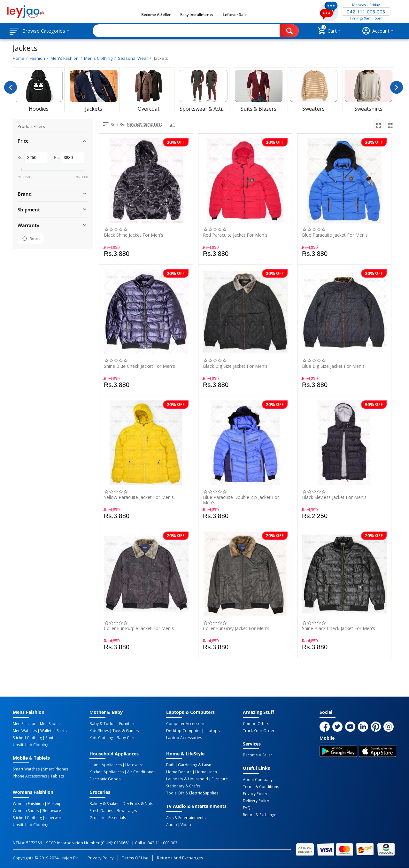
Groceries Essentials (108, 818)
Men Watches (25, 731)
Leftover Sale (235, 15)
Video (186, 825)
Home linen (206, 772)
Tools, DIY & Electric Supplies (192, 793)
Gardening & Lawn (195, 765)
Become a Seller (156, 15)
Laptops (212, 731)
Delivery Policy (256, 801)
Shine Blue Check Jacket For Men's (139, 366)
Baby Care (126, 738)
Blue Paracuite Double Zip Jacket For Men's (241, 500)
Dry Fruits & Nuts (138, 804)
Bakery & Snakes (104, 804)
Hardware (134, 765)
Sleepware (52, 811)
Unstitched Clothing (31, 745)
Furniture (220, 779)
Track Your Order (259, 731)
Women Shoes (26, 811)
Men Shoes (50, 724)
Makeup (54, 804)
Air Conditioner (141, 772)
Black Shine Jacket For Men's (134, 235)
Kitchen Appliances (107, 772)
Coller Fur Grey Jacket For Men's (236, 629)
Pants (50, 738)
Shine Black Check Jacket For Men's (339, 629)
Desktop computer (184, 731)
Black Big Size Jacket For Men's (235, 366)
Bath (170, 765)
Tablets (57, 776)
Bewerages (127, 811)
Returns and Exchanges (180, 858)
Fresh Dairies (101, 811)
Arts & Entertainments (186, 818)
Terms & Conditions (261, 787)
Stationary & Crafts (183, 786)
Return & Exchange (260, 815)
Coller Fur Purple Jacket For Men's (139, 629)
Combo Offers (256, 724)
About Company (258, 780)
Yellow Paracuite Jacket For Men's (139, 497)
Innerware (54, 818)
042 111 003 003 (366, 12)
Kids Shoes (99, 731)
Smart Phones (56, 769)
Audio (172, 825)
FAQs (248, 808)
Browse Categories (44, 31)
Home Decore (179, 772)
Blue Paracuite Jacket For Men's (335, 235)
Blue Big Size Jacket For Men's (333, 366)
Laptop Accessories (184, 738)
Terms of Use (135, 858)
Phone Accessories (30, 776)
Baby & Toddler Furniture (112, 724)
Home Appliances (106, 765)
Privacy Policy (255, 794)
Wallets (47, 731)
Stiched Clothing (27, 738)
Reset (31, 239)
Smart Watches (26, 769)
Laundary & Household (187, 779)
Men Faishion (25, 724)
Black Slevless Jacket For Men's (334, 497)
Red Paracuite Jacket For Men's (235, 235)
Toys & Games (126, 731)
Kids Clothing (101, 738)
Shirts (62, 731)
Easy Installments (197, 15)
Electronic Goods (105, 779)
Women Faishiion (28, 804)
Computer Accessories (187, 724)
